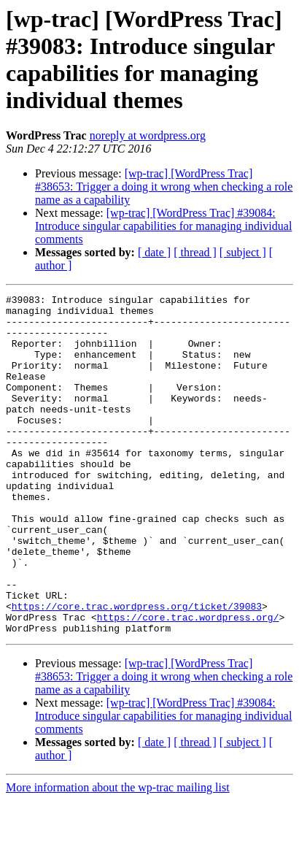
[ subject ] (243, 252)
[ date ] (154, 252)
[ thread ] (195, 252)
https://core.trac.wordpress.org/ (188, 683)
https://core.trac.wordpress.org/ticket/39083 (137, 669)
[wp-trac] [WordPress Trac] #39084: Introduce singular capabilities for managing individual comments (163, 226)
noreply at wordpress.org (148, 135)
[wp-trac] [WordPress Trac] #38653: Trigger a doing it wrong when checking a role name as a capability (164, 187)
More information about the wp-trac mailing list (118, 855)
